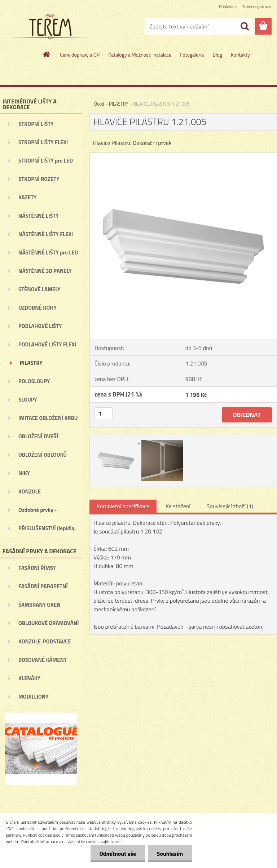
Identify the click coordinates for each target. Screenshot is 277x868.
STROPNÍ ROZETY (39, 179)
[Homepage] (47, 54)
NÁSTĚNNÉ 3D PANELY (45, 271)
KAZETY (27, 197)
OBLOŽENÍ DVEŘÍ (38, 436)
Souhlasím (170, 854)
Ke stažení (178, 506)
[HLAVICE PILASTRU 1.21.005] (183, 156)
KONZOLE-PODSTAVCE (45, 641)
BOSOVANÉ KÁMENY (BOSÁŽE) (43, 662)
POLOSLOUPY (34, 381)
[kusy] (104, 414)
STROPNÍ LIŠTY (36, 124)
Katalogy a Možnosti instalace (140, 55)
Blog (217, 55)
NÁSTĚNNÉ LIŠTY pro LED (48, 253)
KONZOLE (30, 491)
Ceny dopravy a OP (80, 55)
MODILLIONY (34, 697)
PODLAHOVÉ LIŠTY (40, 326)
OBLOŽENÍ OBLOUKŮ (43, 455)
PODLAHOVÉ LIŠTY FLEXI (47, 344)
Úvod (99, 104)
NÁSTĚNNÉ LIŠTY (39, 216)
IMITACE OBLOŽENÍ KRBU (48, 418)
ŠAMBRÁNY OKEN (39, 605)
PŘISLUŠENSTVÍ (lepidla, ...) (47, 531)
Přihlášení (228, 6)
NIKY (24, 473)
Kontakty (240, 55)
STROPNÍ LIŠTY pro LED (46, 161)
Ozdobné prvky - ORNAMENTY (38, 512)
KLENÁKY (29, 678)
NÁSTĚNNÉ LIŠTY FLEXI (46, 234)
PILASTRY (31, 363)
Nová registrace (257, 6)
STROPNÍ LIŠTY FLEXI (43, 142)
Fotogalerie (192, 55)
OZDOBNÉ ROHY (38, 308)
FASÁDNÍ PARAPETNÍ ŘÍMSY (43, 589)
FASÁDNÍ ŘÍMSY (37, 568)
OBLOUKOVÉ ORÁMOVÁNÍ (49, 623)
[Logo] (50, 27)
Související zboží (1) (230, 506)
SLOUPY (28, 400)
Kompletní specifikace (123, 506)
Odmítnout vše (118, 854)
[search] (245, 26)
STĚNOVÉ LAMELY (39, 289)
